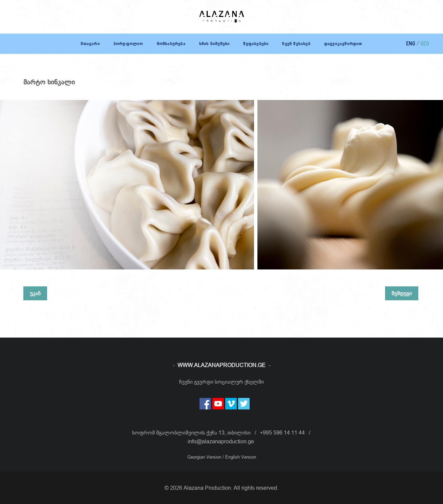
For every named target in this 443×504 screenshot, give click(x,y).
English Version (241, 457)
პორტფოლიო (128, 44)
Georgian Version (205, 457)
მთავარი (90, 44)
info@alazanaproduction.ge (221, 441)
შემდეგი (402, 293)
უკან (35, 293)
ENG (411, 43)
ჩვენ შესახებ (296, 44)
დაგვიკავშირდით (343, 44)
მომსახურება (171, 44)
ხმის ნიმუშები (215, 44)
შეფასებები (256, 44)
